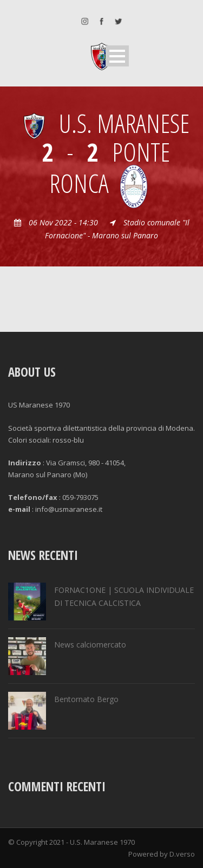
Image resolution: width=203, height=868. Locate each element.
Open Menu (117, 56)
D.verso (182, 854)
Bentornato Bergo (86, 699)
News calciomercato (90, 645)
